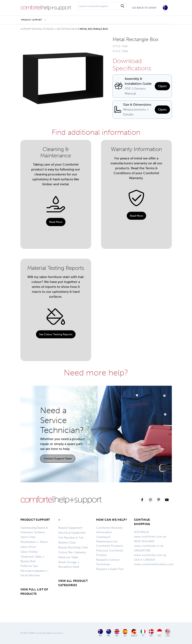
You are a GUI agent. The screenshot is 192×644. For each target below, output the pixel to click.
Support (26, 29)
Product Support (32, 20)
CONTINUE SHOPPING (142, 522)
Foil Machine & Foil (71, 538)
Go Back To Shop (144, 8)
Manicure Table (68, 557)
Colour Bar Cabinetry (72, 552)
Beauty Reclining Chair (73, 547)
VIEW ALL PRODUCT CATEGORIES (73, 583)
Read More (56, 222)
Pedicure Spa (29, 566)
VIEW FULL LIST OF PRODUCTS (34, 592)
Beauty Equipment (70, 528)
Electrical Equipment (72, 533)
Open (162, 86)
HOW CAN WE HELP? (112, 520)
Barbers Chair (67, 543)
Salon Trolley (29, 552)
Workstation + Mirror (34, 542)
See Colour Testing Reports (56, 334)
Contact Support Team (58, 458)
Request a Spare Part (110, 569)
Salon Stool (28, 547)
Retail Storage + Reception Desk (56, 29)
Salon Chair (28, 537)
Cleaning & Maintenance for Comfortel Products (109, 541)
